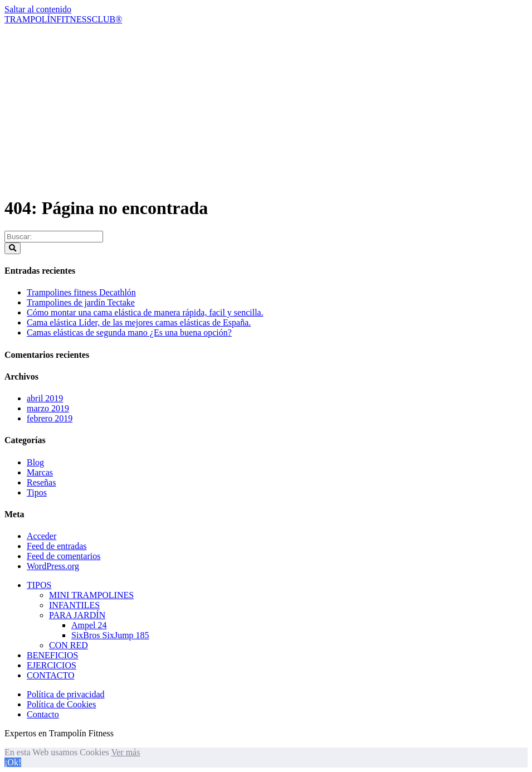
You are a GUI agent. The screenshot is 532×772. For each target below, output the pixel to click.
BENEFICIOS (52, 655)
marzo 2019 (48, 408)
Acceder (42, 536)
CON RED (69, 645)
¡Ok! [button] (13, 762)
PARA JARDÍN (77, 615)
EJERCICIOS (52, 665)
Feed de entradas (57, 546)
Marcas (40, 472)
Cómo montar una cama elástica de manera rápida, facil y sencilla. (145, 312)
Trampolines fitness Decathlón (81, 292)
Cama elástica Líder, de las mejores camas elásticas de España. (139, 322)
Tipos (37, 492)
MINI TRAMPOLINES (91, 595)
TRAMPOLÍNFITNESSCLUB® (63, 19)
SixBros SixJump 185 (110, 635)
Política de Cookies (61, 704)
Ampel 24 (89, 625)
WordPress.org (53, 566)
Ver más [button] (125, 752)
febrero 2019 (50, 418)
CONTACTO (51, 675)
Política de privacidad (66, 694)
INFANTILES (74, 605)
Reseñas (41, 482)
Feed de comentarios (64, 556)
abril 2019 (45, 398)
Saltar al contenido (38, 9)
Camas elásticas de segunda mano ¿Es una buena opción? (129, 332)
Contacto (43, 714)
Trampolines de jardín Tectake (81, 302)
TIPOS (39, 585)
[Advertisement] (266, 108)
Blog (35, 462)
